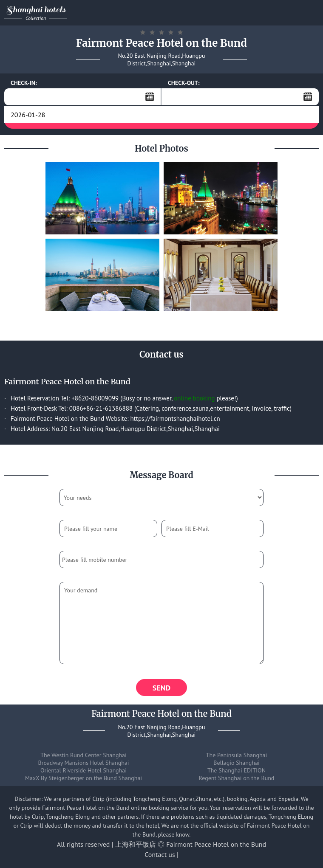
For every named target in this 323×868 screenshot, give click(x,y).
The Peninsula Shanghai (237, 755)
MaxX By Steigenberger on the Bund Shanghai (84, 778)
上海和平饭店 (136, 844)
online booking (194, 398)
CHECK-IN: (24, 83)
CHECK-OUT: (184, 83)
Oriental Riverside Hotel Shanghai (84, 770)
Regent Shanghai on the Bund (237, 778)
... (150, 96)
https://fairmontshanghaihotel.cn (175, 418)
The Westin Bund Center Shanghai (84, 755)
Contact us (160, 854)
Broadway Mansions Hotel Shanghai (83, 763)
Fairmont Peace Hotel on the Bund (216, 844)
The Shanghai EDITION (237, 770)
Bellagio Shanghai (237, 763)
